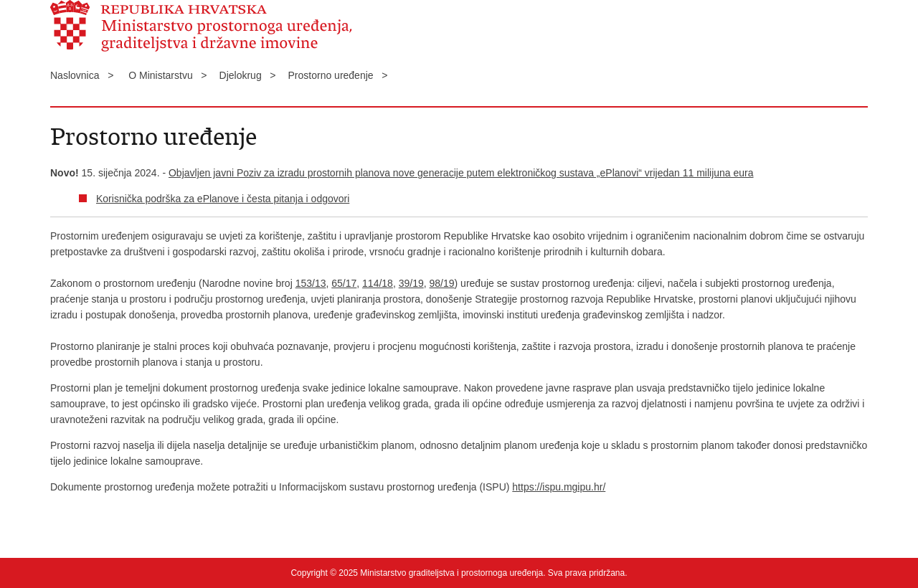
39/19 (411, 283)
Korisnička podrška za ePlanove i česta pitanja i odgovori (223, 199)
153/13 (311, 283)
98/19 (442, 283)
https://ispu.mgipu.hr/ (559, 487)
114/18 (378, 283)
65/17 (344, 283)
